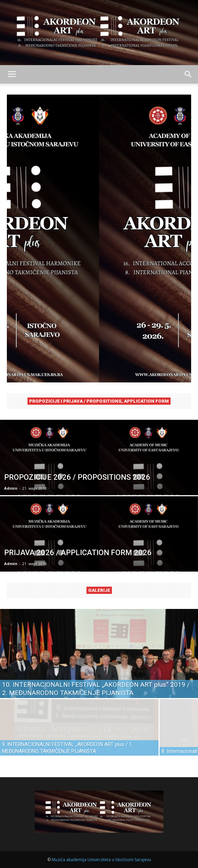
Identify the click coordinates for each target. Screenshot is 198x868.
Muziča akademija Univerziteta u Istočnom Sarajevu (101, 860)
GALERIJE (99, 590)
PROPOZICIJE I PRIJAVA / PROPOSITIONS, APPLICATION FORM (99, 401)
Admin (11, 488)
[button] (188, 74)
